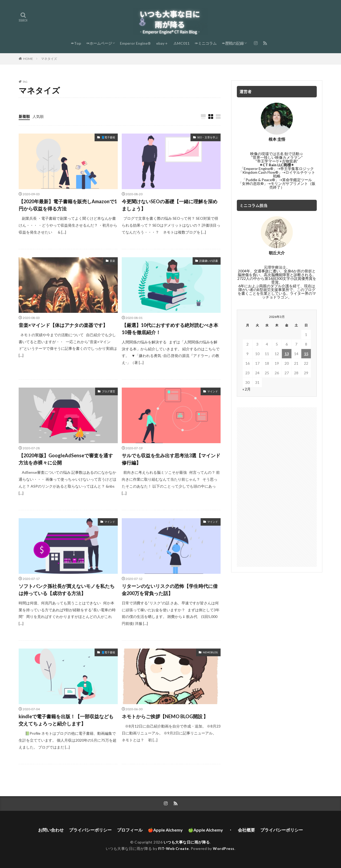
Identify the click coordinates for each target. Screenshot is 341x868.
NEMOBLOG (210, 652)
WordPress (224, 848)
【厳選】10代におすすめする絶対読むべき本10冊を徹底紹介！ (170, 329)
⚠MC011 (181, 43)
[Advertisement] (277, 487)
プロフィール (130, 830)
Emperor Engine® (135, 43)
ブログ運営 (108, 391)
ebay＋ (162, 43)
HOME (28, 59)
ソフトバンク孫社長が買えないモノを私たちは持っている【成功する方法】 (67, 590)
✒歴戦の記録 (233, 43)
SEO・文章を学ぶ (208, 137)
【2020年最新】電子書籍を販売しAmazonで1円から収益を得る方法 (68, 205)
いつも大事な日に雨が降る (187, 842)
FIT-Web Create (174, 848)
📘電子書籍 (108, 137)
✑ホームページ (99, 43)
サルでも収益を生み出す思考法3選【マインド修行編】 (171, 459)
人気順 (38, 116)
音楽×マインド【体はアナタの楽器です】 (63, 325)
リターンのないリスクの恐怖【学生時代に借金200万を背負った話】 (170, 590)
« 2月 (247, 389)
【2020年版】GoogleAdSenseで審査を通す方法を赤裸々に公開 (66, 459)
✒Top (76, 43)
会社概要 (246, 830)
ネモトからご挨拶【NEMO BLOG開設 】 (165, 716)
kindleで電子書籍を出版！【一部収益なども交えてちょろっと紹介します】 (66, 720)
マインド (213, 391)
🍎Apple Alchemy (165, 830)
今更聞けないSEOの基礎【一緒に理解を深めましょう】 (170, 205)
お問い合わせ (51, 830)
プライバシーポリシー (90, 830)
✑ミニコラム (206, 43)
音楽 (112, 261)
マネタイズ (49, 59)
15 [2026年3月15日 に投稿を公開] (306, 354)
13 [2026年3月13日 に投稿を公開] (287, 354)
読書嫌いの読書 (209, 261)
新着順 (24, 116)
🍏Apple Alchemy (206, 830)
